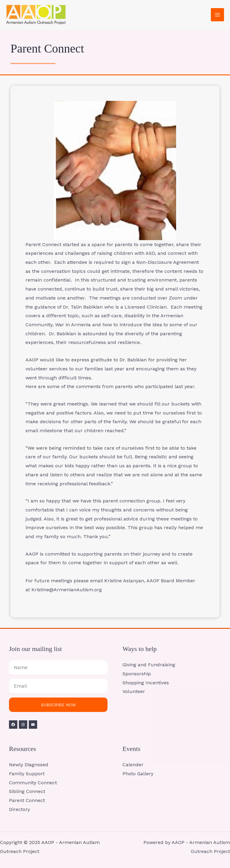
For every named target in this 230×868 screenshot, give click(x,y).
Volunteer (134, 691)
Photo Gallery (138, 774)
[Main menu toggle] (217, 15)
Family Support (27, 774)
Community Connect (33, 783)
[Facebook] (13, 725)
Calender (133, 765)
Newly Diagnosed (29, 765)
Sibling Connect (27, 791)
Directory (19, 809)
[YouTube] (33, 725)
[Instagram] (23, 725)
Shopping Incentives (146, 683)
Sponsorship (137, 674)
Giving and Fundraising (149, 665)
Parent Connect (27, 800)
